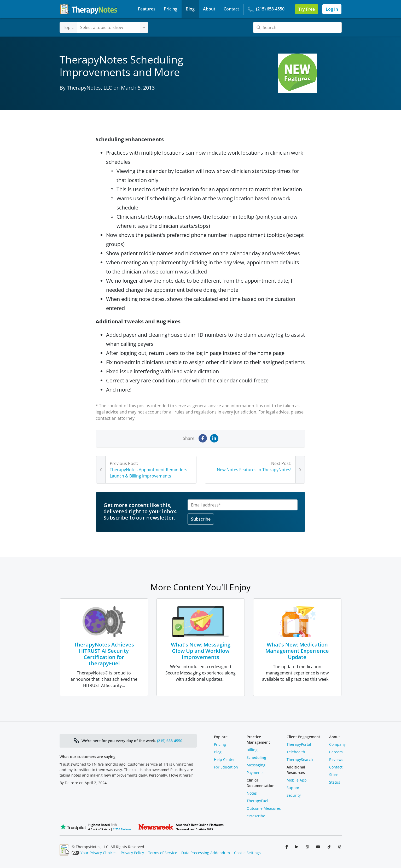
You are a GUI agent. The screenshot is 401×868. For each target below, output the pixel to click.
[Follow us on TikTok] (330, 847)
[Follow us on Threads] (340, 847)
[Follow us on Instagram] (308, 847)
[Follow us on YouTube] (319, 847)
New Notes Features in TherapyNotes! (254, 470)
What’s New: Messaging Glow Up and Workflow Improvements (201, 651)
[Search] (297, 27)
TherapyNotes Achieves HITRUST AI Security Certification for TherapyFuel (104, 654)
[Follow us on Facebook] (287, 847)
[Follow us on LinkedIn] (297, 847)
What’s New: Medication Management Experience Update (297, 651)
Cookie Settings (247, 853)
